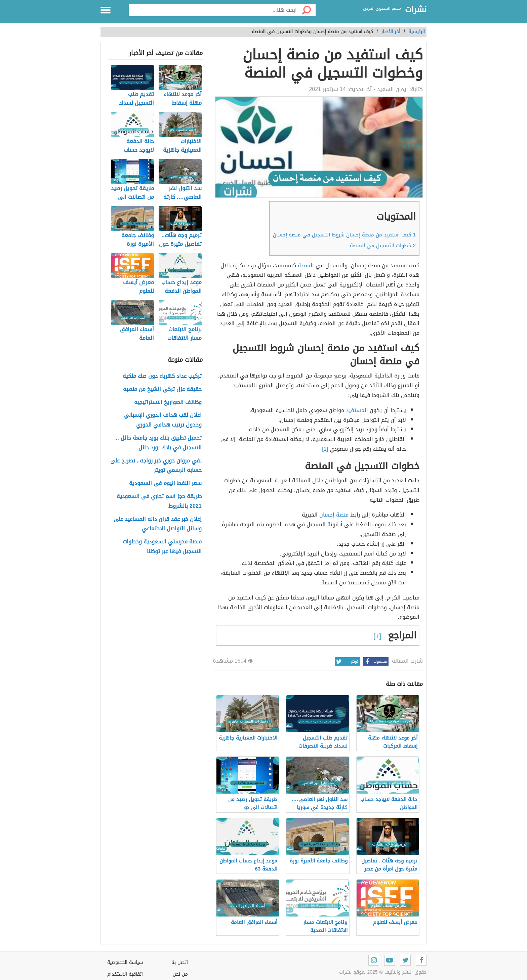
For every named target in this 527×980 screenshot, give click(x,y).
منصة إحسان (334, 515)
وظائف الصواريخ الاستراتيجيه (168, 403)
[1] (325, 449)
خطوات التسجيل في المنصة (383, 246)
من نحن (180, 974)
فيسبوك (375, 661)
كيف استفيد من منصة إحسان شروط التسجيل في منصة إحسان (344, 235)
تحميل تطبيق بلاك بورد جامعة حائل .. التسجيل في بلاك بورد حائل (159, 443)
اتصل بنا (180, 962)
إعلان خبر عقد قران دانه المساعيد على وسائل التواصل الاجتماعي (158, 524)
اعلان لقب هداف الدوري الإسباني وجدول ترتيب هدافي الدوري (163, 420)
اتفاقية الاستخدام (125, 974)
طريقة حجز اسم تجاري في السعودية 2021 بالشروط (159, 501)
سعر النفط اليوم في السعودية (165, 483)
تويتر (347, 661)
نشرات (416, 10)
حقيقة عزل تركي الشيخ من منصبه (162, 389)
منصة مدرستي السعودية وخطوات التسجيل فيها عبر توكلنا (162, 547)
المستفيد (357, 410)
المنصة (306, 265)
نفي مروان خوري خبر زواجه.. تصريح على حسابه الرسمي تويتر (156, 466)
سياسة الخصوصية (125, 962)
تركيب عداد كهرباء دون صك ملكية (162, 376)
